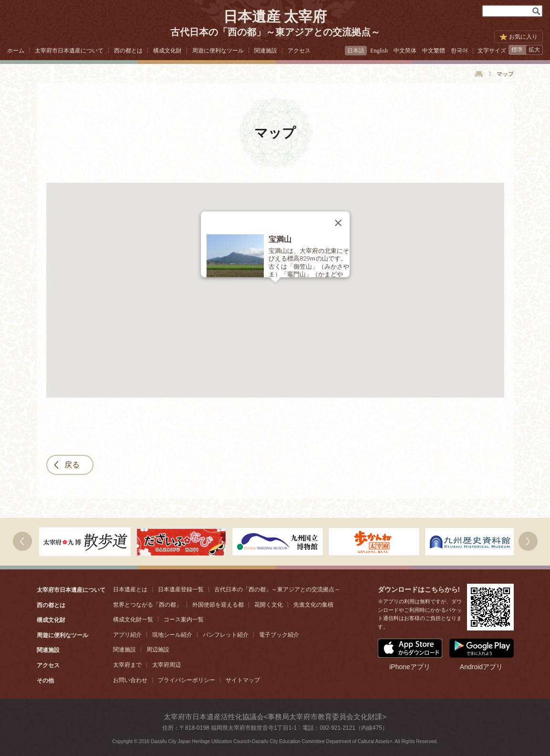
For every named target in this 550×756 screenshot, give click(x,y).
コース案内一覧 (184, 619)
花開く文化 (269, 605)
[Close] (338, 223)
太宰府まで (127, 665)
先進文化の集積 (313, 605)
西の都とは (128, 51)
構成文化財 (167, 51)
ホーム (16, 51)
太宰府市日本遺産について (69, 51)
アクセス (299, 51)
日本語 (356, 51)
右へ (528, 541)
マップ (505, 74)
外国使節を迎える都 (218, 605)
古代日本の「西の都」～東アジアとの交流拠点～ (277, 589)
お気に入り (523, 37)
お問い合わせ (130, 680)
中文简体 (405, 51)
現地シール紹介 (172, 635)
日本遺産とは (130, 589)
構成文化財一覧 (133, 619)
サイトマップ (243, 680)
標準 (517, 50)
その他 (45, 681)
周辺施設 (158, 650)
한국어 (459, 51)
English (379, 51)
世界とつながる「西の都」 (147, 605)
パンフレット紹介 (226, 635)
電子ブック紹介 (279, 635)
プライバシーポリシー (187, 680)
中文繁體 (434, 51)
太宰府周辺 (166, 665)
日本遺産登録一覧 (181, 589)
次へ (22, 541)
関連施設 (266, 51)
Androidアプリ (482, 655)
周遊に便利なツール (218, 51)
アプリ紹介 (127, 635)
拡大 (534, 50)
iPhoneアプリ (410, 655)
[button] (275, 288)
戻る (72, 465)
